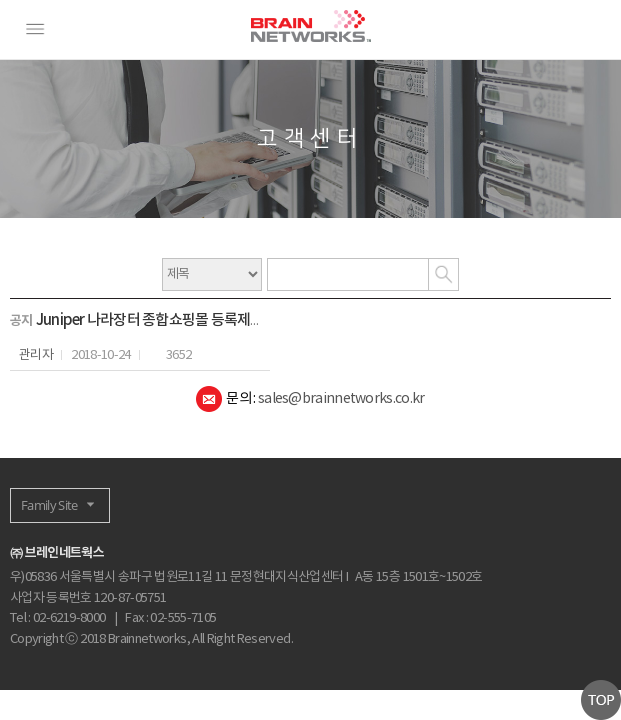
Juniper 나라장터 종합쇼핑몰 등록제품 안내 (164, 320)
